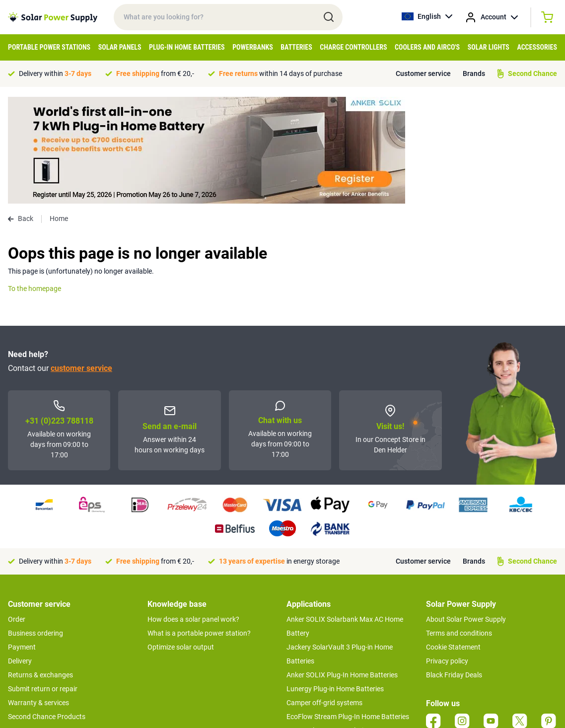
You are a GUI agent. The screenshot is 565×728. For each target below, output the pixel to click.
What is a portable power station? (199, 526)
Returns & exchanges (40, 568)
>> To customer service (43, 644)
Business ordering (35, 526)
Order (17, 512)
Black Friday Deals (454, 568)
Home (59, 112)
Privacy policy (447, 554)
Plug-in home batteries (187, 47)
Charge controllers (353, 47)
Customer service (423, 73)
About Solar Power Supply (466, 512)
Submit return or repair (43, 582)
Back (21, 112)
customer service (81, 261)
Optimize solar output (181, 540)
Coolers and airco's (427, 47)
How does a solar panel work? (193, 512)
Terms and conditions (459, 526)
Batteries (296, 47)
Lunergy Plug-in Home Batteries (335, 582)
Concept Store (30, 624)
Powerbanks (253, 47)
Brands (474, 73)
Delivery (20, 554)
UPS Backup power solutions (331, 624)
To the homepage (35, 182)
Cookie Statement (453, 540)
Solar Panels (120, 47)
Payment (22, 540)
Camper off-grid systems (324, 596)
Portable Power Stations (49, 47)
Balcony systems (313, 638)
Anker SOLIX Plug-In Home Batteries (342, 568)
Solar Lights (489, 47)
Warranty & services (38, 596)
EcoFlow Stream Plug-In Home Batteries (348, 610)
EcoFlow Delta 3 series (321, 665)
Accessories (537, 47)
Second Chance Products (47, 610)
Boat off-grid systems (320, 652)
